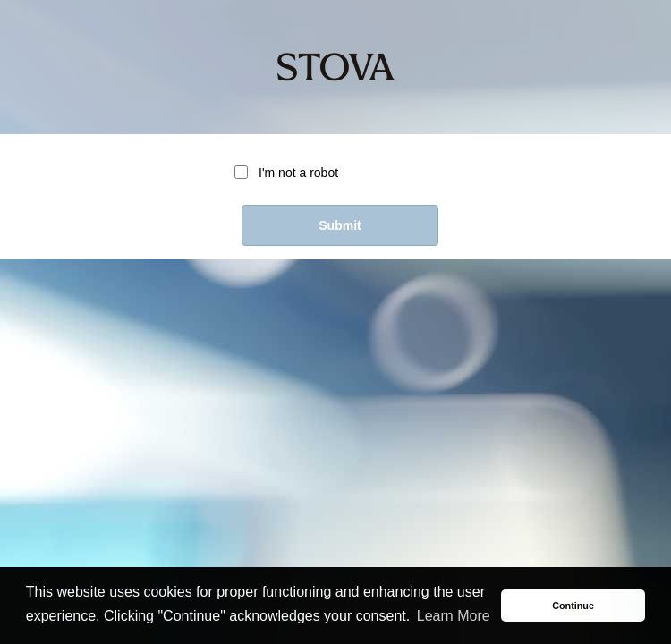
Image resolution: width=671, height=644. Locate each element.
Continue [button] (573, 606)
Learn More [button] (454, 616)
